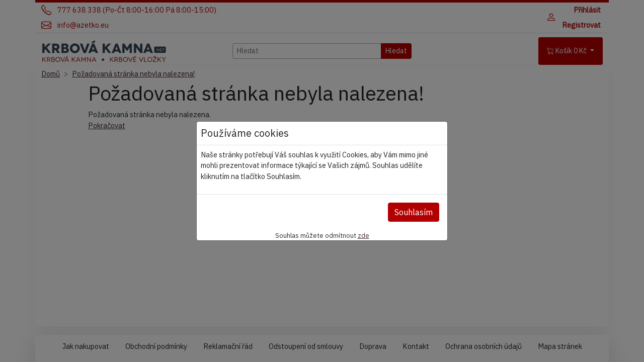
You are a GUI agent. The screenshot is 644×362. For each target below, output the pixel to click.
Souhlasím (414, 212)
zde (364, 235)
